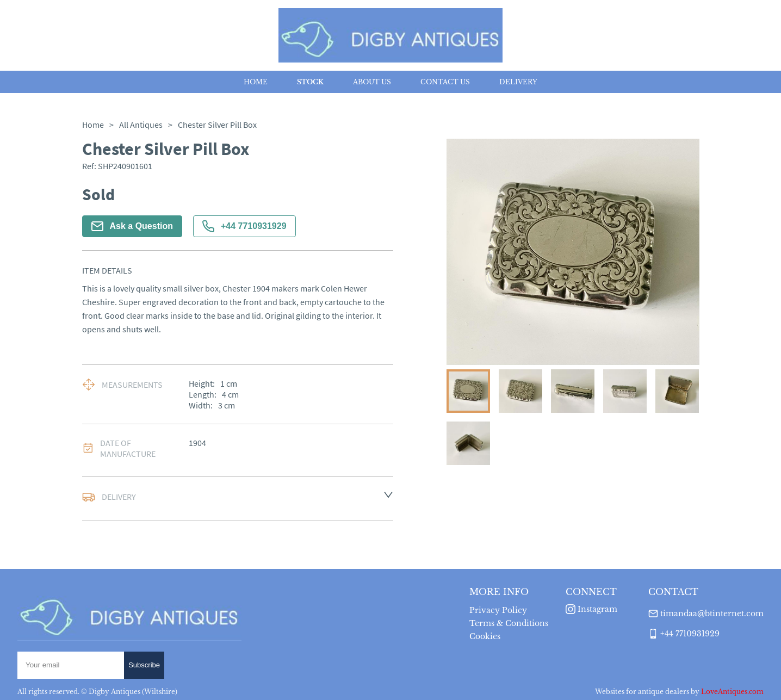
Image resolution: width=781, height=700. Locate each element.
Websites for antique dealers (642, 692)
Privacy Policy (498, 610)
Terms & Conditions (509, 623)
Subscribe (144, 665)
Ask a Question (132, 226)
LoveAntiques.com (732, 692)
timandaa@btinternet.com (712, 614)
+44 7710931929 (244, 226)
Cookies (485, 636)
